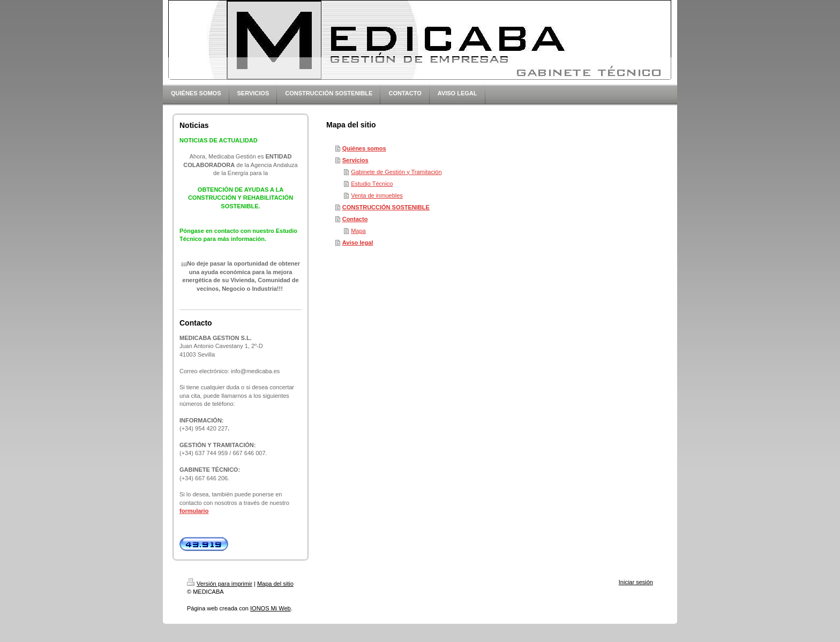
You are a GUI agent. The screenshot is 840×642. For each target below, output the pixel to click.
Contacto (355, 219)
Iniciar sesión (636, 582)
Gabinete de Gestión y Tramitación (396, 172)
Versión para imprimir (220, 584)
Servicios (355, 160)
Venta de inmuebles (377, 195)
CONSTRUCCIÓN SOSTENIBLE (386, 207)
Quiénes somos (364, 148)
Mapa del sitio (275, 584)
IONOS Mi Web (271, 608)
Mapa (358, 231)
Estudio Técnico (372, 184)
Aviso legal (358, 243)
